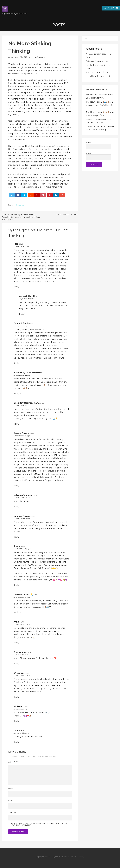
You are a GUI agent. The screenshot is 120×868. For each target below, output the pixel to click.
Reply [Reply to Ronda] (16, 585)
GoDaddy (80, 857)
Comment (13, 762)
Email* (98, 156)
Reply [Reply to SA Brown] (16, 697)
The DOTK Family (27, 57)
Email (11, 800)
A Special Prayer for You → (67, 215)
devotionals (20, 205)
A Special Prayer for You (97, 61)
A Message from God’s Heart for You (100, 105)
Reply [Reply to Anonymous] (16, 664)
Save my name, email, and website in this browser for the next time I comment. (39, 824)
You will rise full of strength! (99, 76)
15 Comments (40, 57)
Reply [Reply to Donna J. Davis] (16, 363)
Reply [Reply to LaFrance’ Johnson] (16, 507)
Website (12, 812)
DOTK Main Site (111, 8)
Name (11, 789)
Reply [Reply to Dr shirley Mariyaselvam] (16, 424)
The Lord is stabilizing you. (98, 72)
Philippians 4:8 (27, 74)
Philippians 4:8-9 (59, 336)
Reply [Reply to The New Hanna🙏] (16, 612)
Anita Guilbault (27, 296)
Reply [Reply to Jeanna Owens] (16, 486)
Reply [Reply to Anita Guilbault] (22, 314)
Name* (98, 145)
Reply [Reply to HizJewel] (16, 721)
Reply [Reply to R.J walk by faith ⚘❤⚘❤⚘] (16, 393)
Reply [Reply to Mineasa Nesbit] (16, 537)
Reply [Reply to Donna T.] (16, 742)
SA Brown (19, 673)
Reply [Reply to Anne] (16, 643)
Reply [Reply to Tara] (16, 287)
